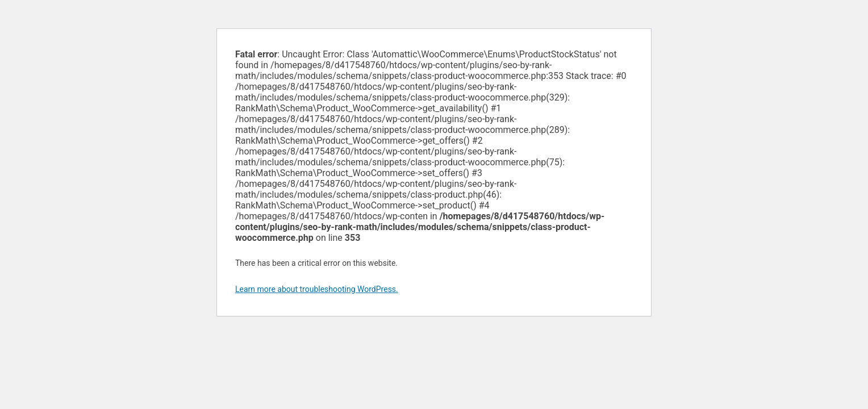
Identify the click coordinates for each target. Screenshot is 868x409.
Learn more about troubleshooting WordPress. (317, 289)
